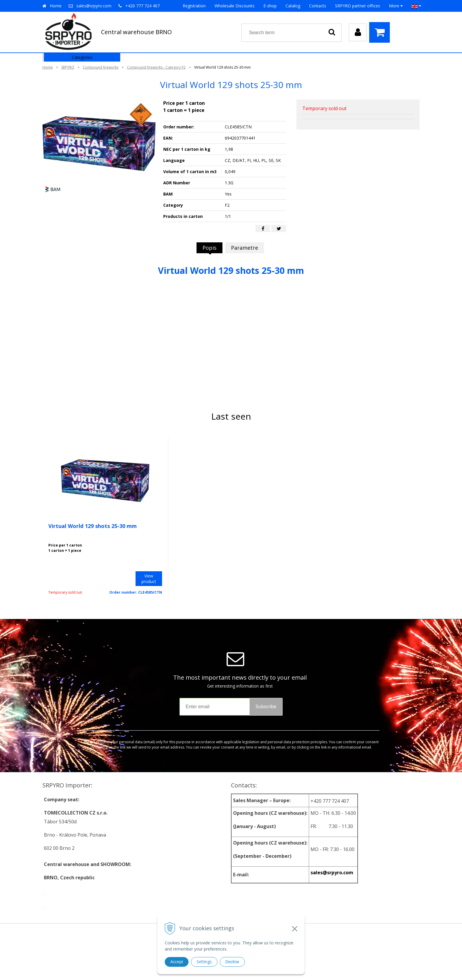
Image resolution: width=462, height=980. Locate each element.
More (396, 6)
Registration (194, 6)
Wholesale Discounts (235, 6)
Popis (209, 248)
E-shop (270, 6)
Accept (177, 962)
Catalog (293, 6)
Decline (232, 962)
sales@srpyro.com (94, 6)
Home (56, 6)
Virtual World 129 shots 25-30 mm (93, 526)
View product (149, 579)
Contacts (318, 6)
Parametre (245, 248)
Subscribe (266, 707)
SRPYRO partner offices (358, 6)
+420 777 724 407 (142, 6)
